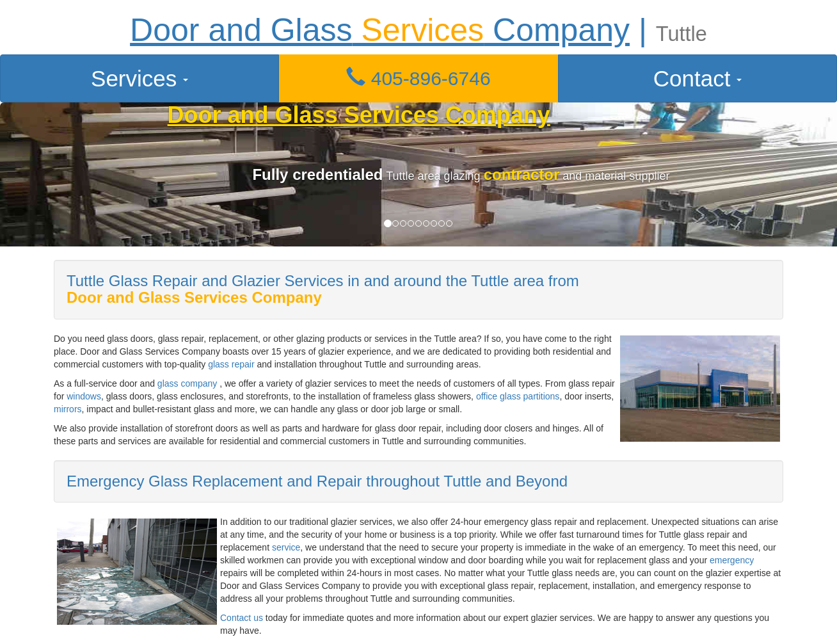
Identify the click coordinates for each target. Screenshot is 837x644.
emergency (732, 560)
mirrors (68, 409)
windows (84, 396)
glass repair (231, 364)
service (286, 547)
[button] (418, 78)
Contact (697, 78)
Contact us (242, 618)
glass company (187, 383)
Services (139, 78)
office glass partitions (518, 396)
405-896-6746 (418, 78)
